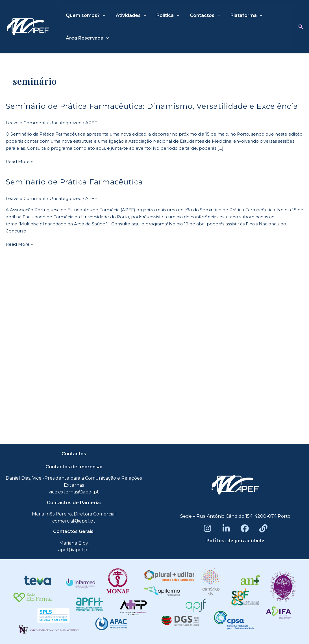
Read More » (19, 161)
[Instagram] (207, 528)
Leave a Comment (26, 123)
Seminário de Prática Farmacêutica (74, 182)
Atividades (129, 16)
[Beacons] (263, 528)
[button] (301, 27)
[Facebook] (245, 528)
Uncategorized (66, 123)
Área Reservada (87, 38)
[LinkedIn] (226, 528)
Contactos (200, 16)
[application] (102, 16)
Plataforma (240, 16)
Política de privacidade (235, 540)
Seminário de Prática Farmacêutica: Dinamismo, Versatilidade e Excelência (152, 106)
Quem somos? (85, 16)
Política (164, 16)
